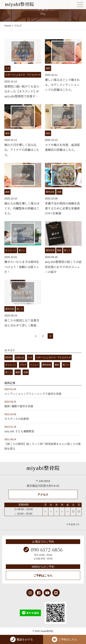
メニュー (34, 365)
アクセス (43, 494)
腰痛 (18, 372)
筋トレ (22, 250)
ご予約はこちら (43, 575)
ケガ (7, 68)
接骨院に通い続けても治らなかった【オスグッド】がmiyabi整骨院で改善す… (22, 91)
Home (8, 26)
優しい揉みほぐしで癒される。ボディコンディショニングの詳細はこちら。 (62, 85)
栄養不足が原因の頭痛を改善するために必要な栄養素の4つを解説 (62, 208)
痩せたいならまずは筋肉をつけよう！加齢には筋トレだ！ (22, 267)
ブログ (23, 365)
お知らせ (20, 357)
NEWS (9, 357)
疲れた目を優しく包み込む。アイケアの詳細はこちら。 (22, 150)
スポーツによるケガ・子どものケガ (23, 75)
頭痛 (59, 192)
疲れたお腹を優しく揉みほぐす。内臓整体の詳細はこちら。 (22, 208)
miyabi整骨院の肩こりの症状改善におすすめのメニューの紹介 (63, 267)
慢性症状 (50, 192)
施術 (48, 68)
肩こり (67, 250)
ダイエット (11, 250)
